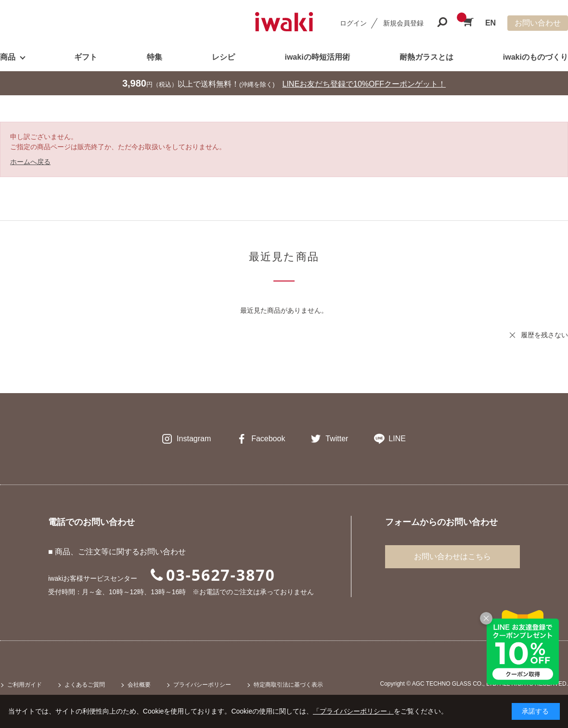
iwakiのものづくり (536, 57)
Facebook (268, 439)
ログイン (353, 23)
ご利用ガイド (25, 685)
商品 (8, 57)
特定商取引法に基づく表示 (288, 685)
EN (491, 23)
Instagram (194, 439)
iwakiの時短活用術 (317, 57)
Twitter (337, 439)
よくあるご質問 (85, 685)
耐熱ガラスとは (426, 57)
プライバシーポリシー (202, 685)
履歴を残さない (544, 335)
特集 (155, 57)
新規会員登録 (403, 23)
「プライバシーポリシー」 (353, 711)
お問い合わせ (538, 23)
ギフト (86, 57)
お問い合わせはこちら (452, 556)
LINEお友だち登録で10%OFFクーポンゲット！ (364, 84)
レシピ (223, 57)
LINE (397, 439)
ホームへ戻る (30, 162)
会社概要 (139, 685)
